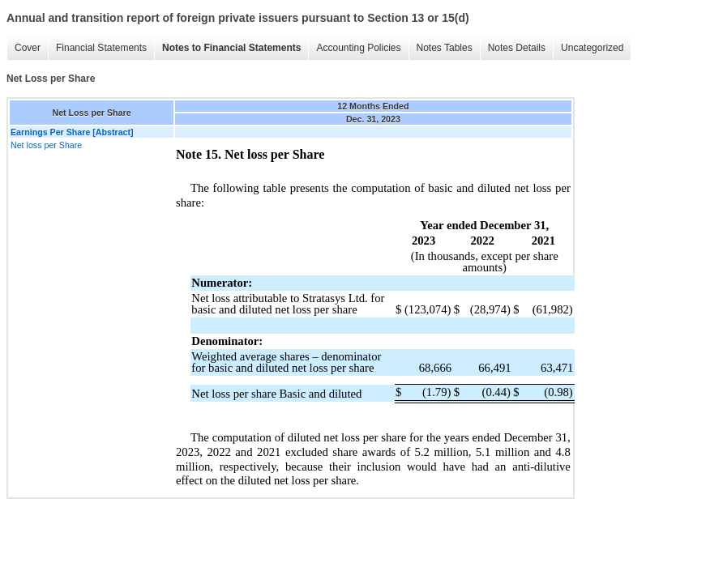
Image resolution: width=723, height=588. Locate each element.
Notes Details (517, 48)
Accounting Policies (358, 48)
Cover (28, 48)
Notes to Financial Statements (231, 48)
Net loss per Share (46, 145)
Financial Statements (101, 48)
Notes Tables (445, 48)
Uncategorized (592, 48)
